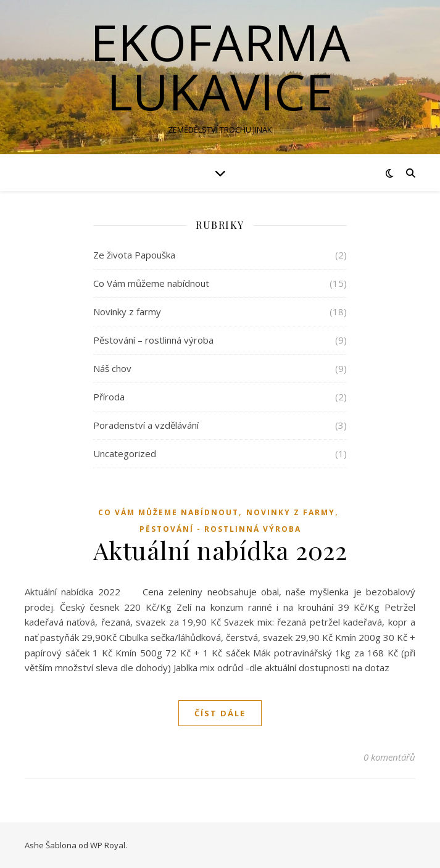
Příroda (109, 397)
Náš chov (112, 368)
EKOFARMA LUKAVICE (220, 67)
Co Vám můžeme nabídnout (151, 283)
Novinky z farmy (127, 312)
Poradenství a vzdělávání (146, 425)
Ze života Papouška (134, 255)
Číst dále (220, 713)
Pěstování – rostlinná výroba (153, 340)
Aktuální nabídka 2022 (220, 550)
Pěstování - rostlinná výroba (220, 529)
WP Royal (108, 845)
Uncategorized (125, 453)
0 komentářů (389, 757)
